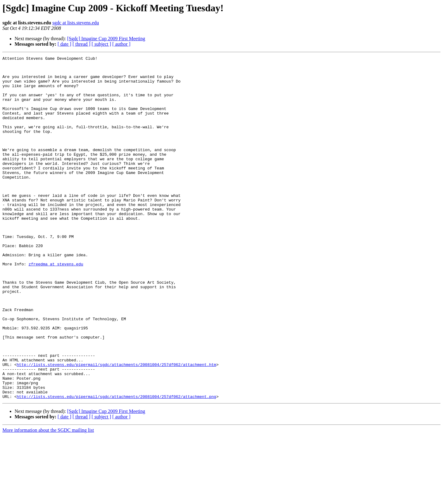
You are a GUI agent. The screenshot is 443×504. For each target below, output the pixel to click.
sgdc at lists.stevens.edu (76, 23)
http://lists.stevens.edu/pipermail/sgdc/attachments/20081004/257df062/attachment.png (116, 465)
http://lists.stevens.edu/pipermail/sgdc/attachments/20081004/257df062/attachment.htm (116, 427)
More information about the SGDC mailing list (48, 499)
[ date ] (64, 44)
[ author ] (121, 44)
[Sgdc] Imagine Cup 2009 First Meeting (106, 39)
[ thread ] (81, 44)
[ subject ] (101, 44)
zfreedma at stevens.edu (56, 306)
